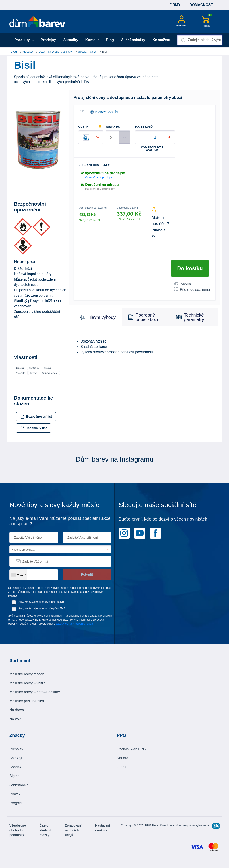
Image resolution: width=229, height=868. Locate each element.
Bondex (15, 767)
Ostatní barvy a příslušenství (55, 52)
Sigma (14, 776)
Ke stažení (161, 40)
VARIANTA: (113, 127)
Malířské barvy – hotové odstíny (35, 692)
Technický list (34, 428)
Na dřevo (17, 710)
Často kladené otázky (45, 830)
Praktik (15, 794)
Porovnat (182, 284)
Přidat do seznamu (192, 289)
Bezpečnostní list (36, 417)
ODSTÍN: (84, 127)
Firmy (175, 5)
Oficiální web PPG (131, 749)
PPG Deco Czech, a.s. (160, 825)
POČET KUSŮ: (144, 127)
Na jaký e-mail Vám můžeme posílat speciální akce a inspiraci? (60, 521)
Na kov (15, 719)
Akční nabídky (133, 40)
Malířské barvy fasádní (27, 674)
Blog (110, 40)
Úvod (14, 52)
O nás (122, 767)
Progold (16, 803)
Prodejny (48, 40)
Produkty (24, 40)
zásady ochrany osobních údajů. (75, 624)
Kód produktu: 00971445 (152, 149)
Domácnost (201, 5)
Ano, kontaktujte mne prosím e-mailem (41, 602)
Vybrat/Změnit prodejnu (99, 177)
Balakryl (16, 758)
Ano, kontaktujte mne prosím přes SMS (42, 608)
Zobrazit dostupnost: (95, 165)
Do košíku (190, 268)
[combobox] (200, 40)
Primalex (16, 749)
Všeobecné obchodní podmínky (18, 830)
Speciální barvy (87, 52)
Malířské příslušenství (27, 701)
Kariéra (123, 758)
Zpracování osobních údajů (73, 830)
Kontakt (92, 40)
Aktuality (71, 40)
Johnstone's (19, 785)
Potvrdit (87, 574)
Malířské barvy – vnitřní (28, 683)
